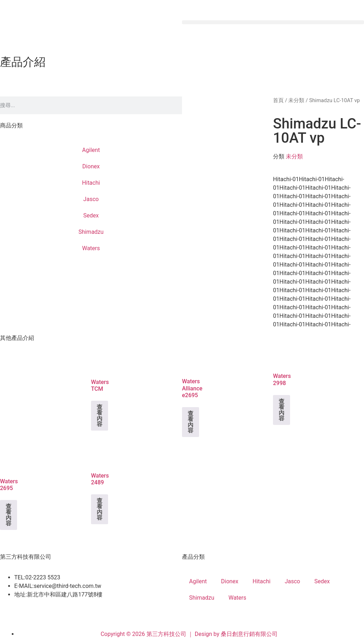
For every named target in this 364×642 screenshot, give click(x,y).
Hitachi (91, 183)
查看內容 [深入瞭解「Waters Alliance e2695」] (191, 422)
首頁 (278, 100)
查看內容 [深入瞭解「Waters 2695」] (9, 515)
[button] (273, 22)
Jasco (91, 199)
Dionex (91, 166)
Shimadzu (91, 232)
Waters (91, 248)
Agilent (91, 150)
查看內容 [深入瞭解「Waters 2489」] (100, 509)
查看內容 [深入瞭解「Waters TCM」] (100, 415)
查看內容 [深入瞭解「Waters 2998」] (282, 410)
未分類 (296, 100)
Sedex (91, 215)
